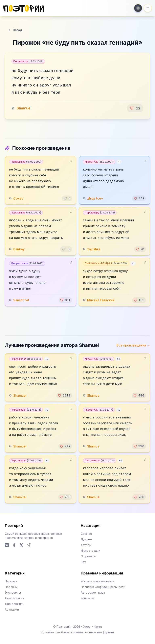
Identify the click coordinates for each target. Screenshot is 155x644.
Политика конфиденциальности (103, 587)
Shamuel (24, 108)
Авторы (86, 545)
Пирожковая (26, 359)
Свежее (86, 534)
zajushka (94, 249)
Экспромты (13, 593)
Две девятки (14, 604)
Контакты (87, 598)
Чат (83, 562)
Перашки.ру (28, 61)
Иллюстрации (90, 551)
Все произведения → (133, 345)
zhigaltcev (95, 198)
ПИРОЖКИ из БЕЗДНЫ (106, 263)
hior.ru (98, 627)
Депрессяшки (27, 263)
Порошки (11, 587)
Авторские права (93, 593)
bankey (19, 249)
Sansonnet (21, 300)
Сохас (18, 198)
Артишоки (12, 609)
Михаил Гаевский (101, 300)
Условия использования (97, 581)
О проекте (88, 556)
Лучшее (86, 539)
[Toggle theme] (138, 8)
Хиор (87, 627)
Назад (15, 30)
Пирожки (11, 581)
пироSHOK (99, 162)
